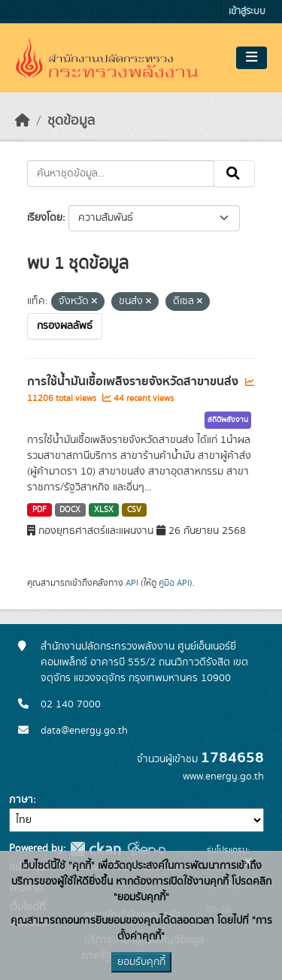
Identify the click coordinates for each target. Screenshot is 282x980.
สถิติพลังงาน (228, 420)
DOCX (70, 510)
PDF (39, 510)
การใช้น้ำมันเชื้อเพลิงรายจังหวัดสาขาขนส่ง (134, 381)
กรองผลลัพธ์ (65, 326)
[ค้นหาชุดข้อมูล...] (121, 173)
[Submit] (234, 173)
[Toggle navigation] (252, 58)
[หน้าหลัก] (23, 121)
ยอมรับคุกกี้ (141, 962)
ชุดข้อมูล (71, 121)
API (132, 583)
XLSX (104, 510)
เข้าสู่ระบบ (247, 12)
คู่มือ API (174, 583)
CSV (134, 510)
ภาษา (21, 800)
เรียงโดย (45, 218)
